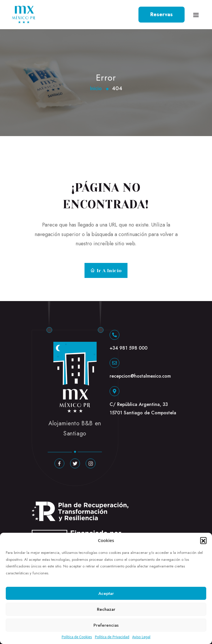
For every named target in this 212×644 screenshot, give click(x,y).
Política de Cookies (77, 637)
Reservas (162, 14)
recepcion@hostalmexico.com (140, 376)
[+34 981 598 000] (115, 335)
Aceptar (106, 593)
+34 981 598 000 (128, 348)
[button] (203, 540)
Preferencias (106, 625)
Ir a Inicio (106, 271)
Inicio (96, 88)
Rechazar (106, 609)
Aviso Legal (141, 637)
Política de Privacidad (112, 637)
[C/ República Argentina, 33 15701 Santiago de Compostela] (115, 391)
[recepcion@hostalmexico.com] (115, 363)
